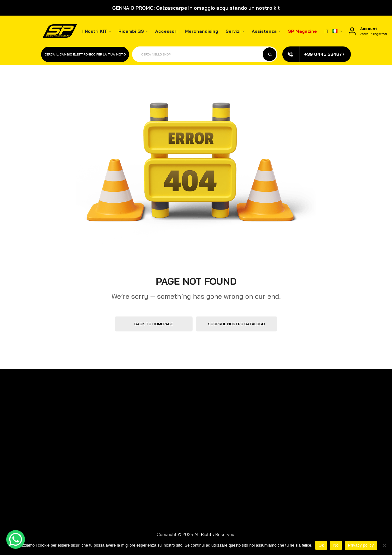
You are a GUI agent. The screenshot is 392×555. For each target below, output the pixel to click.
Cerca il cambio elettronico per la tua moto (85, 54)
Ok (321, 545)
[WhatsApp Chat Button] (16, 539)
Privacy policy (361, 545)
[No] (384, 545)
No (336, 545)
